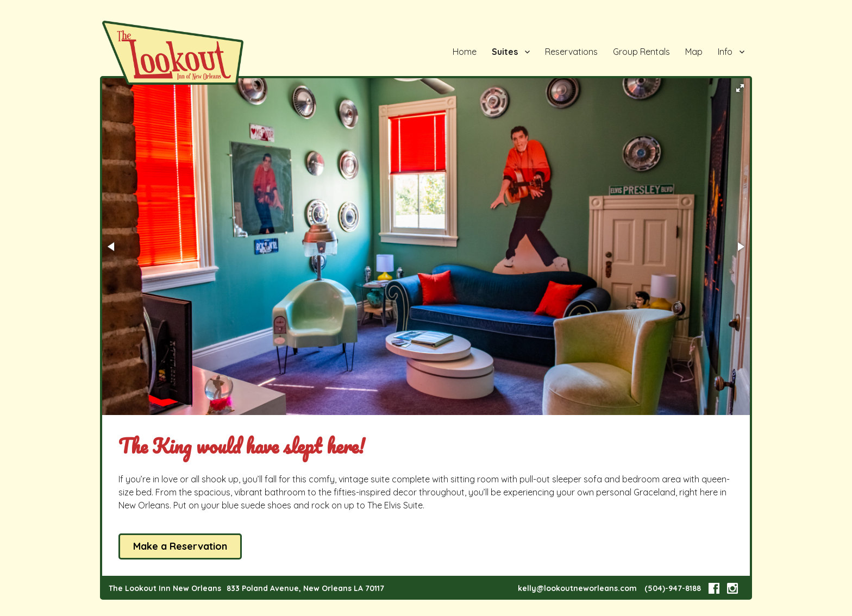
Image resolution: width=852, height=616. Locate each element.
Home (465, 52)
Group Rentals (641, 52)
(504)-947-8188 (673, 588)
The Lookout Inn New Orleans (165, 588)
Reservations (571, 52)
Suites (505, 52)
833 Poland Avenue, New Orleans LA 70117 (305, 588)
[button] (740, 88)
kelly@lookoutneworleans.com (577, 588)
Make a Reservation (180, 546)
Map (694, 52)
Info (725, 52)
